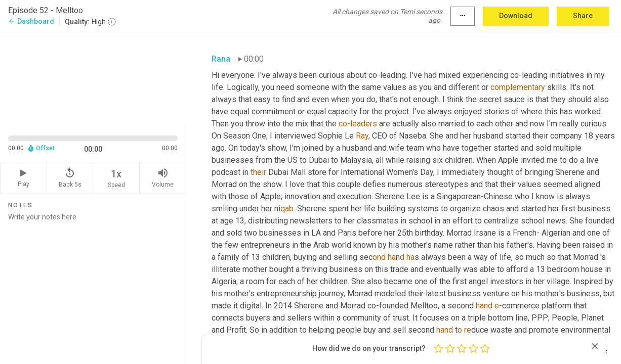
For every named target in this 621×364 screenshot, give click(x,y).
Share (583, 16)
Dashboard (31, 21)
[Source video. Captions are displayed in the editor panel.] (93, 79)
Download (516, 16)
